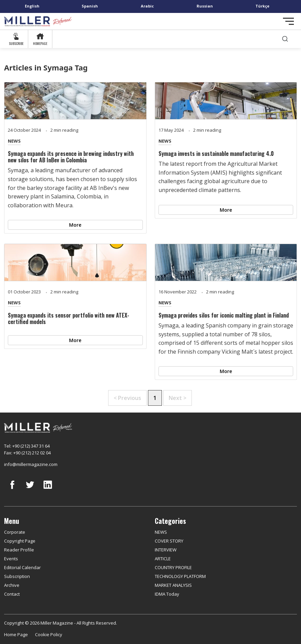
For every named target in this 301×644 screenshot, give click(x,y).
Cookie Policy (49, 634)
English (32, 6)
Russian (205, 6)
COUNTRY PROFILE (173, 567)
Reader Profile (19, 550)
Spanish (90, 6)
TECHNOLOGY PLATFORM (180, 576)
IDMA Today (167, 594)
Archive (12, 585)
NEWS (14, 141)
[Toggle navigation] (288, 21)
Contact (12, 594)
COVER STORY (169, 541)
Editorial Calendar (22, 567)
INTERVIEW (166, 550)
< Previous (127, 398)
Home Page (16, 634)
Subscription (17, 576)
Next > (178, 398)
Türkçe (262, 6)
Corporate (15, 532)
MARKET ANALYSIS (173, 585)
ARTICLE (163, 559)
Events (11, 559)
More (75, 225)
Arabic (147, 6)
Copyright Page (20, 541)
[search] (285, 39)
